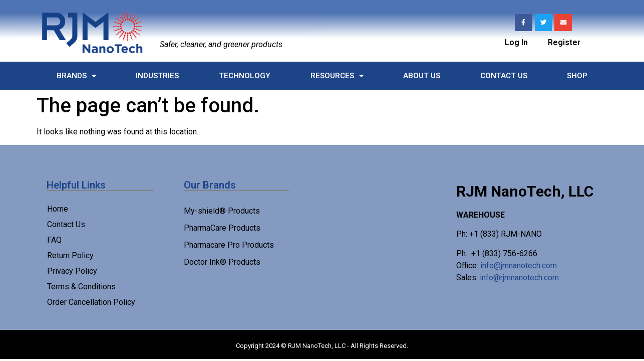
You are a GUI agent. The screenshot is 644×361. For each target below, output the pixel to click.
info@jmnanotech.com (519, 265)
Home (58, 209)
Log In (516, 42)
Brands (76, 76)
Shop (577, 76)
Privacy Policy (72, 271)
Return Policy (70, 255)
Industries (157, 76)
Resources (337, 76)
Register (564, 42)
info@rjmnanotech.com (519, 278)
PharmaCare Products (222, 228)
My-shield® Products (222, 211)
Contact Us (504, 76)
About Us (422, 76)
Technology (245, 76)
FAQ (54, 240)
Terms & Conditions (81, 287)
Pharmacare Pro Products (229, 245)
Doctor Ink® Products (222, 262)
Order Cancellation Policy (91, 302)
